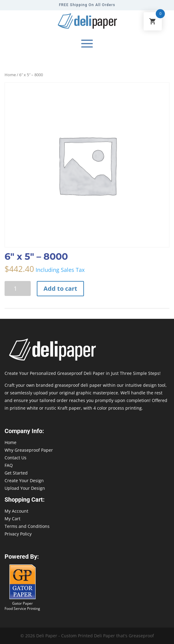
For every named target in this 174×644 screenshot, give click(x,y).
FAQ (9, 465)
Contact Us (16, 458)
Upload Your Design (25, 488)
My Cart (12, 519)
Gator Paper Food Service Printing (22, 606)
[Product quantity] (18, 288)
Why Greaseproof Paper (29, 450)
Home (10, 75)
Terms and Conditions (27, 526)
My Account (16, 511)
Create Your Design (24, 480)
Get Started (16, 473)
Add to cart (60, 288)
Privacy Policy (18, 534)
